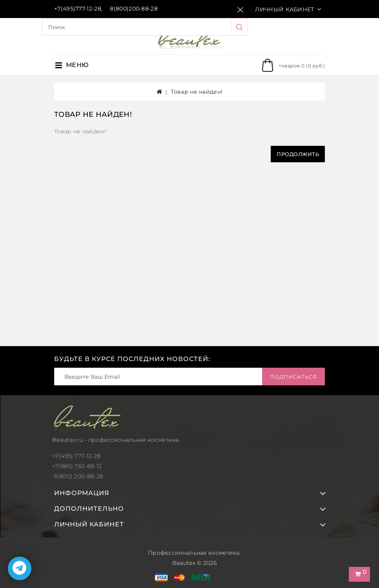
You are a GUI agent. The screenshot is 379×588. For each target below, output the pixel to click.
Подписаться (293, 377)
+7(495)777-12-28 (78, 9)
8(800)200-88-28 (134, 9)
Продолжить (298, 154)
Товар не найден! (197, 92)
